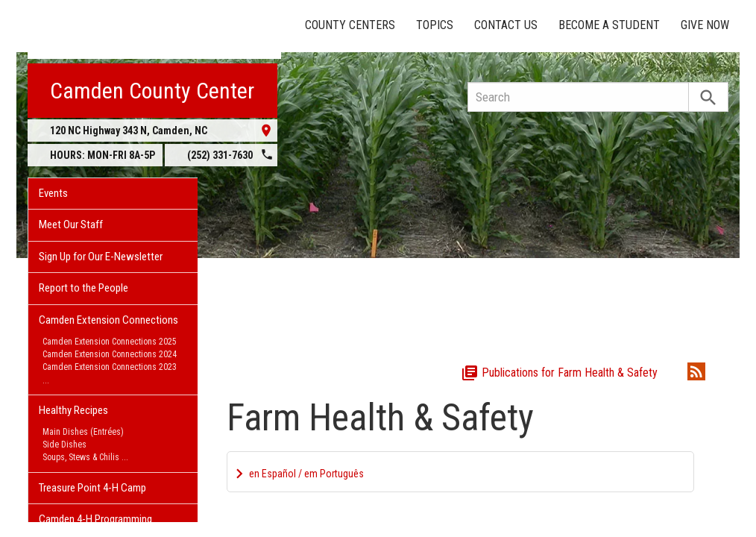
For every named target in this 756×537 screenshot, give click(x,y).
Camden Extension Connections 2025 (110, 342)
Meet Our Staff (71, 224)
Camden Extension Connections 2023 (110, 367)
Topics (435, 25)
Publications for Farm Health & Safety (559, 373)
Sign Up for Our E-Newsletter (101, 257)
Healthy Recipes (73, 410)
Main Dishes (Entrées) (83, 432)
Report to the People (84, 288)
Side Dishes (64, 445)
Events (53, 193)
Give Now (705, 25)
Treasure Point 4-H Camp (92, 488)
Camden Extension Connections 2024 (110, 354)
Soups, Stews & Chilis (81, 457)
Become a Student (609, 25)
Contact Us (506, 25)
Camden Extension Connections (108, 320)
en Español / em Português (306, 474)
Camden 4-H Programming (95, 519)
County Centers (350, 25)
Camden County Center (152, 91)
